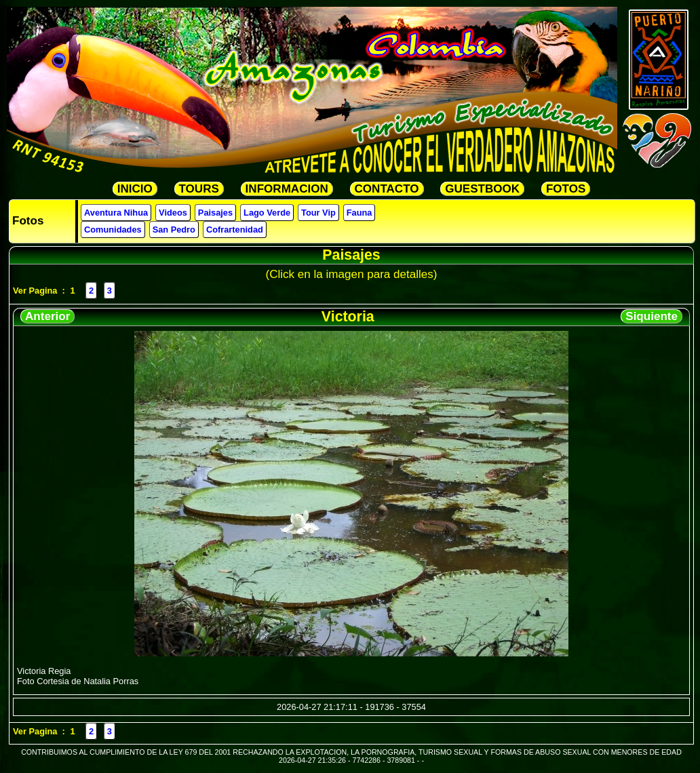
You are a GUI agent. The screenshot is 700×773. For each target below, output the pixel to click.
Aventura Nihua (116, 213)
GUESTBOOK (482, 189)
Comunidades (113, 230)
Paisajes (215, 213)
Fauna (359, 213)
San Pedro (174, 230)
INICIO (135, 189)
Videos (173, 213)
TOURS (199, 189)
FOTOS (566, 189)
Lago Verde (267, 213)
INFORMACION (287, 189)
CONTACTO (387, 189)
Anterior (47, 316)
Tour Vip (318, 213)
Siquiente (652, 316)
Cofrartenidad (235, 230)
